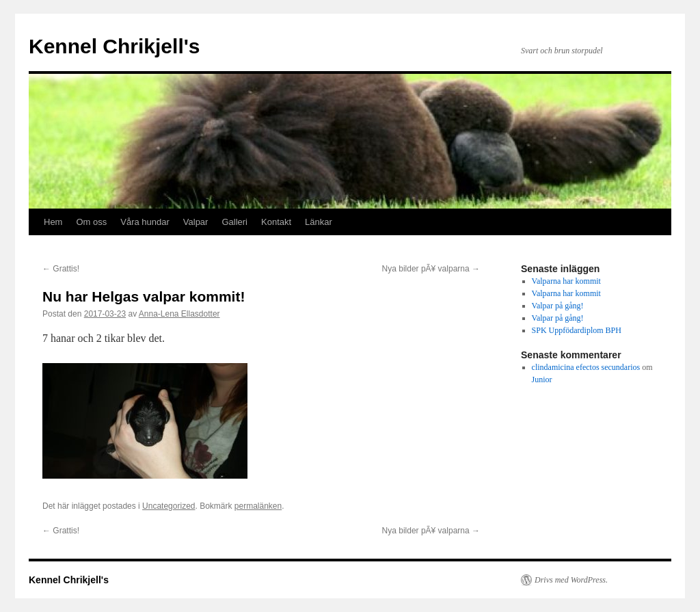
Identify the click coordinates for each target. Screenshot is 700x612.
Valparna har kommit (566, 281)
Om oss (91, 222)
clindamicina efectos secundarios (586, 367)
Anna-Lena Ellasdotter (179, 314)
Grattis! (61, 269)
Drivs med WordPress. (571, 580)
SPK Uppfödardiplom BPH (577, 330)
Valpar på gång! (558, 306)
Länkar (319, 222)
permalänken (258, 506)
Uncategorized (169, 506)
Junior (542, 380)
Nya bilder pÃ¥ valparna (431, 269)
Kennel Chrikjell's (115, 46)
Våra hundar (145, 222)
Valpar (196, 222)
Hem (53, 222)
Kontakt (276, 222)
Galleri (234, 222)
